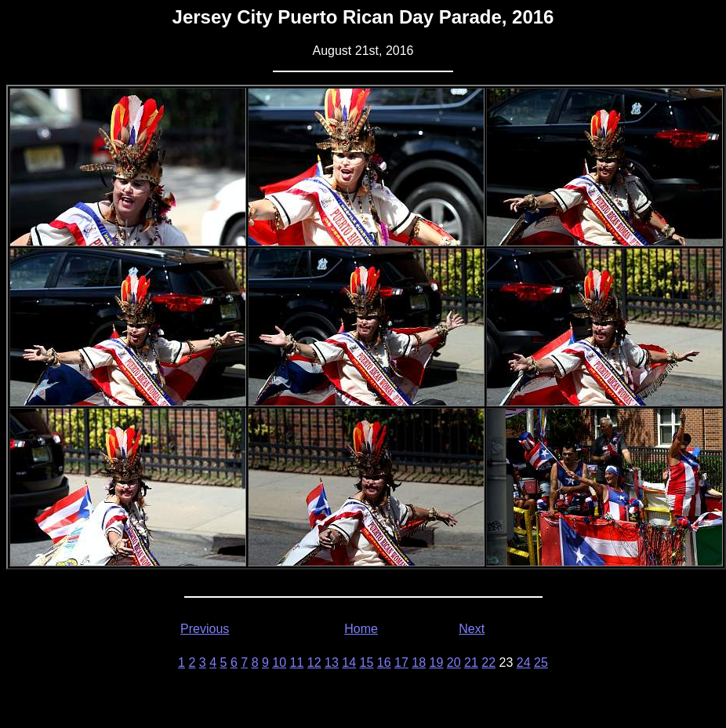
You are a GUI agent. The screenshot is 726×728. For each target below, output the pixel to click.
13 (332, 662)
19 (437, 662)
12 (314, 662)
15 (367, 662)
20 (454, 662)
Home (361, 629)
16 (384, 662)
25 (541, 662)
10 (279, 662)
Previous (205, 629)
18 (419, 662)
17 (401, 662)
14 (349, 662)
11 (297, 662)
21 (471, 662)
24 (524, 662)
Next (472, 629)
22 (488, 662)
